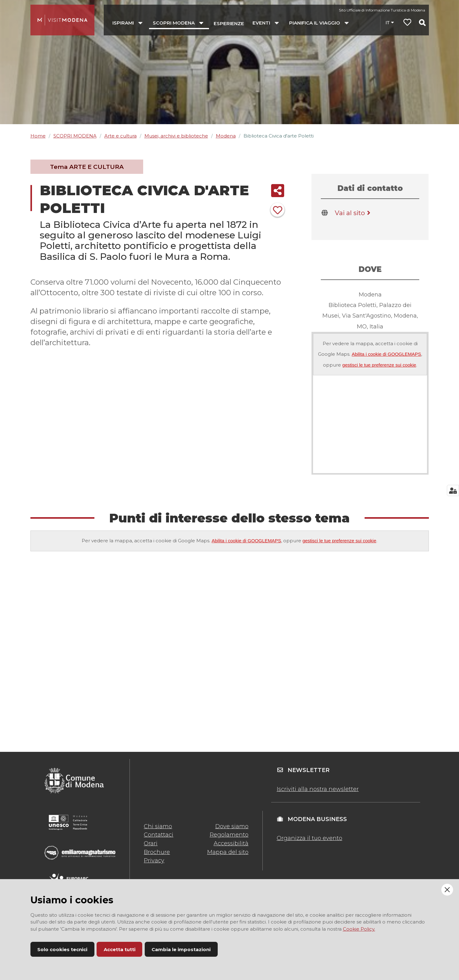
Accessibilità (231, 843)
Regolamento (229, 835)
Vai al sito (354, 213)
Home (38, 136)
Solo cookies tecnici (62, 949)
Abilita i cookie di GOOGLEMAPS (386, 354)
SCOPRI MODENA (75, 136)
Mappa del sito (228, 852)
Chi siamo (158, 826)
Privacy (154, 860)
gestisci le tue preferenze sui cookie (379, 365)
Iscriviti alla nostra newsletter (318, 789)
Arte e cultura (120, 136)
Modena (226, 136)
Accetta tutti (120, 949)
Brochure (157, 852)
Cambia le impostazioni (181, 949)
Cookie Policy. (359, 929)
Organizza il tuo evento (309, 838)
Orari (151, 843)
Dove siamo (232, 826)
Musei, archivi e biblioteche (176, 136)
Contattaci (159, 835)
